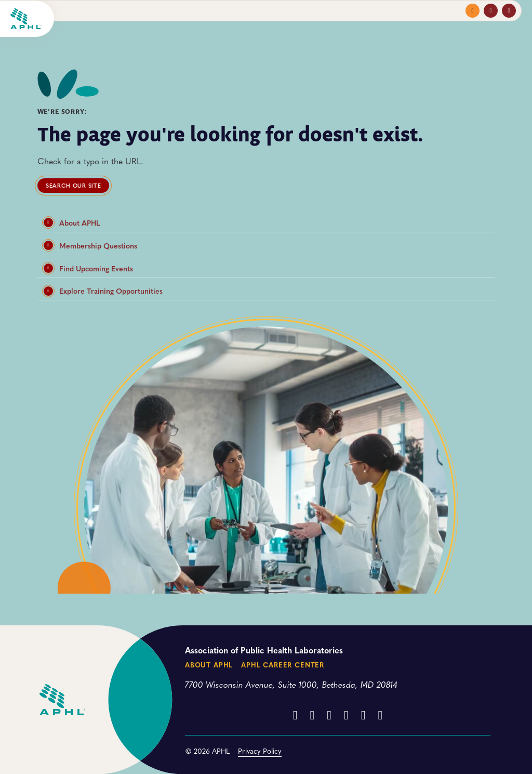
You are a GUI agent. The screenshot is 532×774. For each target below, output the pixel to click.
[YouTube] (329, 714)
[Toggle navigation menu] (473, 11)
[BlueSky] (381, 714)
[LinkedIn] (346, 714)
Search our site (73, 185)
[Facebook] (295, 714)
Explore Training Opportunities (103, 291)
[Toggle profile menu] (491, 11)
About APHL (72, 223)
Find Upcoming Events (88, 268)
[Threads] (363, 714)
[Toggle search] (509, 11)
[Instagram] (312, 714)
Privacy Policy (260, 751)
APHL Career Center (283, 665)
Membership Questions (90, 246)
